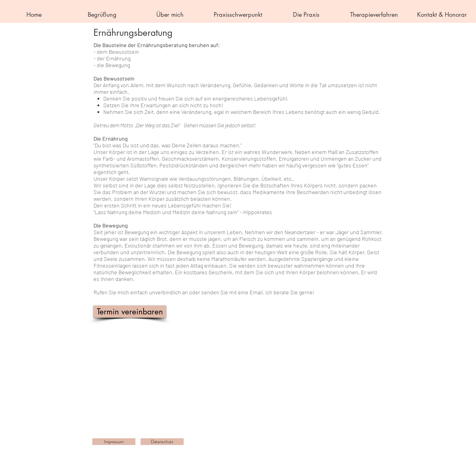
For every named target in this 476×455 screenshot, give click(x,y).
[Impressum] (114, 442)
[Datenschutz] (162, 442)
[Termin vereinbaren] (130, 312)
